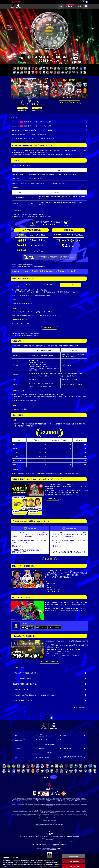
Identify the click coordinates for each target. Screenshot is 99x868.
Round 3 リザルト (67, 749)
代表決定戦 (38, 271)
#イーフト (44, 546)
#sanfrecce (55, 548)
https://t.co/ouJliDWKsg (67, 548)
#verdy (15, 548)
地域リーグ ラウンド (20, 758)
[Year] (54, 777)
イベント (79, 6)
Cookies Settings (74, 856)
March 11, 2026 (31, 552)
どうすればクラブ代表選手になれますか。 (26, 673)
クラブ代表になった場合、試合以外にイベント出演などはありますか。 (35, 695)
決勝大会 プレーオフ (67, 271)
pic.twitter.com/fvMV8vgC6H (26, 548)
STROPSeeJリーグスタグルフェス (45, 736)
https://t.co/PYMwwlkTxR (32, 546)
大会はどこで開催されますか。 (23, 679)
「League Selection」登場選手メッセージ (20, 740)
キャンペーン (66, 736)
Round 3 (71, 285)
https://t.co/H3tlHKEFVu (70, 546)
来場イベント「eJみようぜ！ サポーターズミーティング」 (72, 758)
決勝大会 (70, 5)
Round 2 (49, 285)
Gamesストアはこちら (49, 662)
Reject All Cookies (74, 861)
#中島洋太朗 (56, 533)
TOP (61, 6)
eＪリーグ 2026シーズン (15, 8)
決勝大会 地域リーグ (51, 271)
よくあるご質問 (43, 740)
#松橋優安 (16, 533)
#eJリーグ (21, 536)
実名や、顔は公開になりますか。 (23, 701)
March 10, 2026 (56, 554)
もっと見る (49, 559)
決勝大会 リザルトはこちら (69, 102)
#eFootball (38, 533)
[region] (49, 861)
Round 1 (28, 285)
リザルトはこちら (49, 328)
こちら (52, 295)
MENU (85, 8)
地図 (45, 365)
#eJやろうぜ (29, 533)
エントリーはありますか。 (21, 690)
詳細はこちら (52, 499)
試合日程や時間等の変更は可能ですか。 (25, 684)
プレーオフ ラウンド (44, 758)
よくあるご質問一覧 (78, 708)
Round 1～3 (28, 271)
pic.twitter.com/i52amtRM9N (61, 550)
